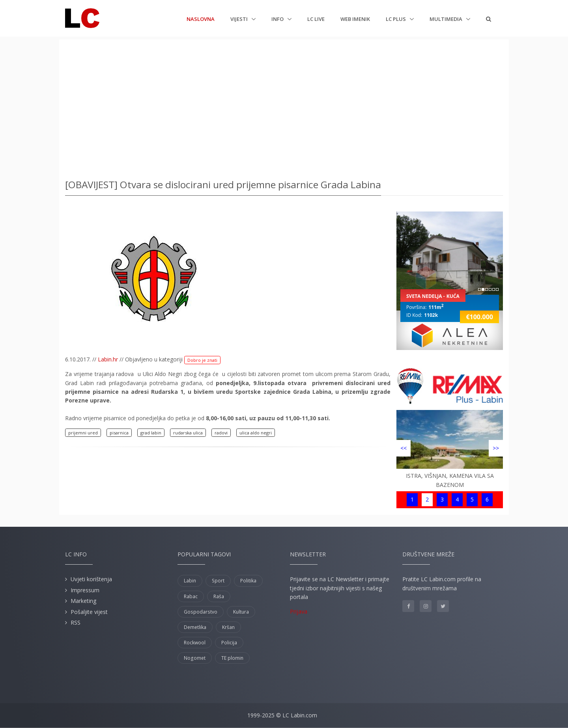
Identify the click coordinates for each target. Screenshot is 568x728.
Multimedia (447, 19)
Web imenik (355, 19)
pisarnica (119, 433)
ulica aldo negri (256, 433)
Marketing (83, 601)
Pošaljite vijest (89, 612)
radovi (221, 433)
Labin (190, 581)
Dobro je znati (202, 360)
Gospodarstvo (201, 612)
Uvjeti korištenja (91, 579)
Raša (219, 596)
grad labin (151, 433)
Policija (229, 643)
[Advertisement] (284, 107)
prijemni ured (83, 433)
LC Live (316, 19)
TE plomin (232, 658)
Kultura (241, 612)
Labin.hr (108, 359)
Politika (248, 581)
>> (496, 448)
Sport (218, 581)
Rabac (191, 596)
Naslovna (201, 19)
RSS (76, 622)
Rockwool (195, 643)
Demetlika (195, 627)
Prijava (299, 611)
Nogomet (195, 658)
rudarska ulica (188, 433)
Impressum (85, 590)
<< (404, 448)
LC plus (396, 19)
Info (278, 19)
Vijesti (240, 19)
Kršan (228, 627)
